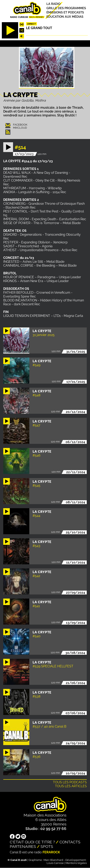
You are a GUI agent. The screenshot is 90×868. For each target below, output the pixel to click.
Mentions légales (76, 863)
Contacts (70, 842)
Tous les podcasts (70, 782)
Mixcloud (20, 128)
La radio (53, 4)
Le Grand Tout (39, 28)
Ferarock (51, 852)
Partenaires (23, 846)
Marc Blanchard (53, 860)
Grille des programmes (66, 8)
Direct (32, 24)
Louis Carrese (55, 863)
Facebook (20, 125)
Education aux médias (65, 17)
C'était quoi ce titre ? (32, 842)
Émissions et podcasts (65, 12)
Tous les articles (71, 786)
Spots (47, 846)
